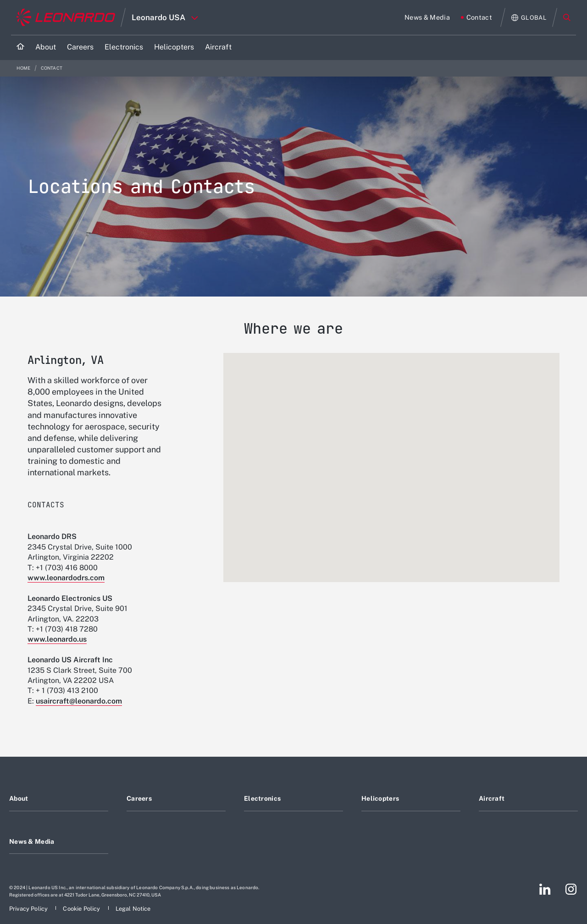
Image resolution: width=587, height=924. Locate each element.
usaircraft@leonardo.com (79, 701)
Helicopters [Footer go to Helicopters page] (380, 798)
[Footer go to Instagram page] (571, 889)
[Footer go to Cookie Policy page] (82, 909)
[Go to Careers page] (80, 47)
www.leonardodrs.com (66, 578)
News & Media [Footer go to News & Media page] (32, 841)
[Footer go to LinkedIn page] (545, 889)
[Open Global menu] (529, 18)
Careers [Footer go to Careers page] (139, 798)
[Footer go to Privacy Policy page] (29, 909)
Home (24, 68)
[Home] (20, 47)
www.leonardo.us (57, 639)
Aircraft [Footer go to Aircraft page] (492, 798)
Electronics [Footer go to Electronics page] (262, 798)
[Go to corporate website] (66, 17)
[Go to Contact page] (476, 17)
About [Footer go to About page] (19, 798)
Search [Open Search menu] (567, 17)
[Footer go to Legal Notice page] (133, 909)
